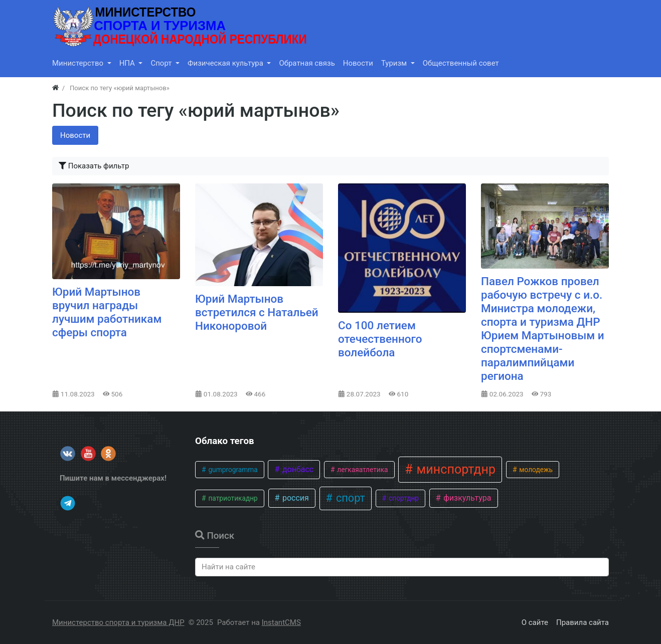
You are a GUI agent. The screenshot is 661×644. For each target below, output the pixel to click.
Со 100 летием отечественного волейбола (380, 339)
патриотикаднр (232, 498)
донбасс (297, 469)
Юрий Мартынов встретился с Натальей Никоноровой (257, 312)
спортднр (403, 498)
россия (295, 498)
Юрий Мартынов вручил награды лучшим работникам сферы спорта (107, 312)
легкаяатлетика (362, 470)
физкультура (466, 498)
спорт (349, 498)
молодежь (535, 470)
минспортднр (454, 469)
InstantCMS (281, 622)
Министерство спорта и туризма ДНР (118, 622)
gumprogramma (232, 470)
